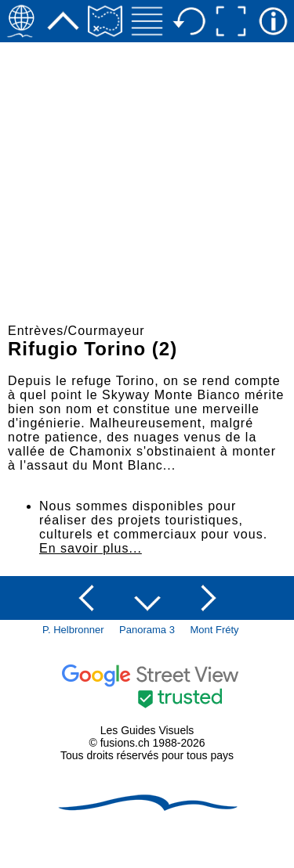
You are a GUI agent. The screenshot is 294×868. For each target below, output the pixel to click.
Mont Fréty (215, 630)
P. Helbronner (73, 630)
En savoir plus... (91, 548)
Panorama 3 (147, 630)
